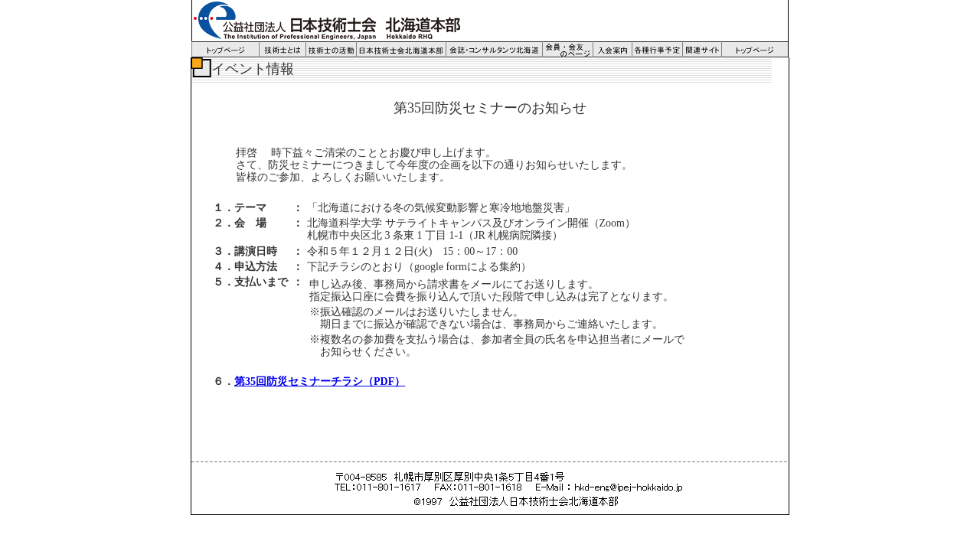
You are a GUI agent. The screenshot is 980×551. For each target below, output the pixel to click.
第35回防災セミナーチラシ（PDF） (320, 381)
